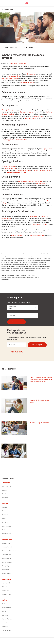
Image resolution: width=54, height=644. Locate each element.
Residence (5, 498)
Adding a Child (7, 555)
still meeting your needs (10, 78)
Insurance (5, 522)
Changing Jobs (7, 558)
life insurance (31, 74)
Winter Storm (6, 630)
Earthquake (6, 604)
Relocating (6, 570)
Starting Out (6, 543)
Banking (5, 490)
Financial (5, 515)
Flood (4, 611)
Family (4, 494)
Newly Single (6, 566)
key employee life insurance (17, 172)
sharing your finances (27, 112)
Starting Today (7, 594)
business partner (10, 168)
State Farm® (18, 63)
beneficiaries (41, 184)
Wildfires (5, 627)
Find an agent (37, 345)
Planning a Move (7, 562)
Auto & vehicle (7, 486)
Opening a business (8, 166)
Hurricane (5, 615)
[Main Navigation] (4, 3)
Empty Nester (7, 574)
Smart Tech (6, 591)
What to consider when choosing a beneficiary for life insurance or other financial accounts (41, 380)
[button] (52, 3)
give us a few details (37, 235)
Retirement (6, 530)
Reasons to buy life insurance (40, 423)
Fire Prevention (7, 608)
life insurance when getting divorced (31, 181)
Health (4, 519)
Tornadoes (5, 623)
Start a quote (17, 322)
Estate (4, 511)
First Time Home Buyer (9, 551)
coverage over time (13, 76)
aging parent (34, 216)
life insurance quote (18, 235)
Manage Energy (7, 587)
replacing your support (41, 225)
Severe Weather (7, 619)
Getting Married (7, 547)
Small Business (7, 534)
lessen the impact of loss (43, 170)
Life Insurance (7, 526)
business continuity (24, 170)
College (5, 507)
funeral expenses (31, 118)
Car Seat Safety (7, 583)
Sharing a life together (9, 110)
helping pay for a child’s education (15, 140)
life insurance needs (27, 82)
